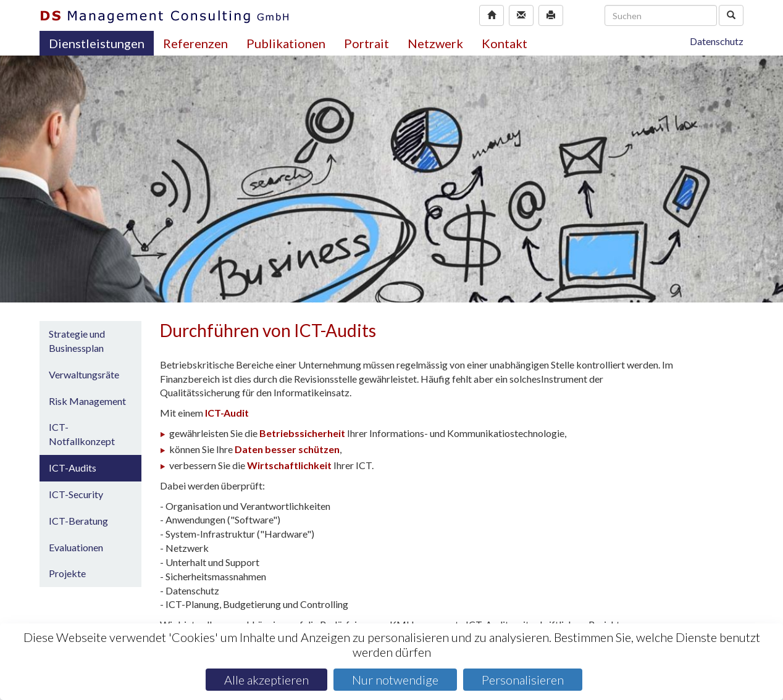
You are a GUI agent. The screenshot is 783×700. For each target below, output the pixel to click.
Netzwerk (435, 43)
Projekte (67, 573)
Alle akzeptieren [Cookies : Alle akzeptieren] (266, 680)
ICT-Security (76, 494)
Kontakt (505, 43)
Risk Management (87, 401)
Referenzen (195, 43)
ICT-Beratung (78, 521)
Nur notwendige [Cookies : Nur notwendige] (395, 680)
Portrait (366, 43)
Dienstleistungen (97, 43)
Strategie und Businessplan (77, 341)
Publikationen (286, 43)
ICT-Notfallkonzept (82, 434)
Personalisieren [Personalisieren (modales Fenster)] (523, 680)
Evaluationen (76, 547)
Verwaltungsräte (84, 374)
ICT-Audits (73, 468)
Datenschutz (717, 41)
